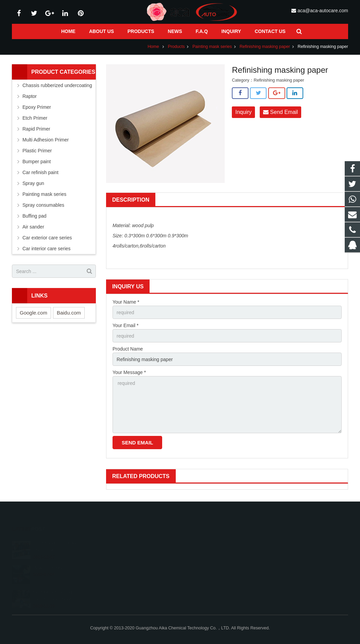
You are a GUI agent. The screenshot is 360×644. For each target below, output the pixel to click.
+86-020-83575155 (210, 562)
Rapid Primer (36, 129)
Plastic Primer (37, 151)
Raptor (30, 96)
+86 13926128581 (209, 552)
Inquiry (243, 112)
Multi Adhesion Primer (46, 140)
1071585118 (205, 542)
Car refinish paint (40, 172)
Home (153, 47)
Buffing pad (35, 216)
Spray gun (33, 183)
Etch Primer (35, 118)
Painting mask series (212, 47)
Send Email (280, 112)
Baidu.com (69, 313)
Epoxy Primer (37, 107)
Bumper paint (37, 162)
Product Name (128, 349)
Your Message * (129, 372)
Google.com (33, 313)
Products (176, 47)
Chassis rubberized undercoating (57, 85)
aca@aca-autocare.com (323, 11)
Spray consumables (43, 205)
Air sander (33, 227)
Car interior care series (47, 249)
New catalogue (49, 558)
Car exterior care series (47, 238)
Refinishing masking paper (265, 47)
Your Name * (126, 302)
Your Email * (126, 325)
